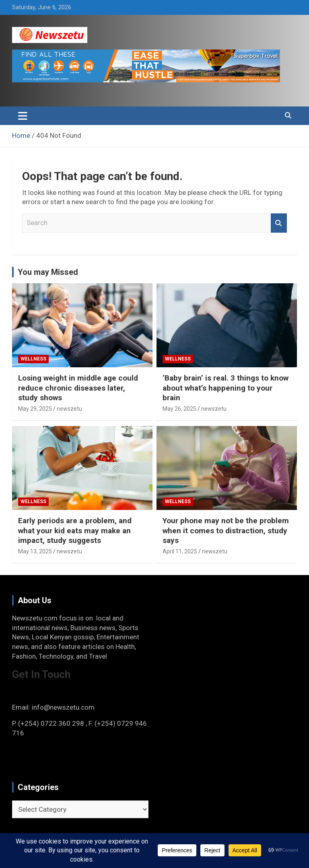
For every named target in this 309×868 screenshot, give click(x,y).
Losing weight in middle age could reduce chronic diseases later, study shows (78, 388)
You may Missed (48, 272)
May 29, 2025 (35, 409)
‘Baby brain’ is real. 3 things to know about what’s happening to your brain (226, 388)
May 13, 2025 (35, 551)
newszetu (69, 409)
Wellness (33, 359)
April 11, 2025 (180, 551)
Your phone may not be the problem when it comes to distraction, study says (226, 530)
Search (279, 223)
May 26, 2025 (179, 409)
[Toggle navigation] (23, 116)
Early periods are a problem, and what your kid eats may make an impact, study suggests (75, 530)
